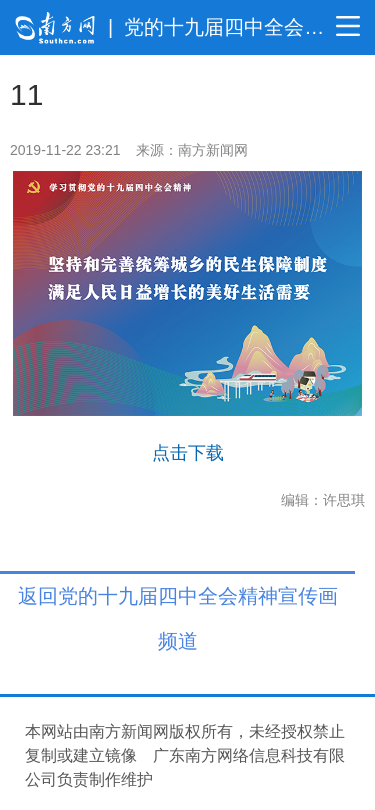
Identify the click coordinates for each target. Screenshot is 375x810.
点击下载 (188, 453)
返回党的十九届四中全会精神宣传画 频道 (178, 600)
